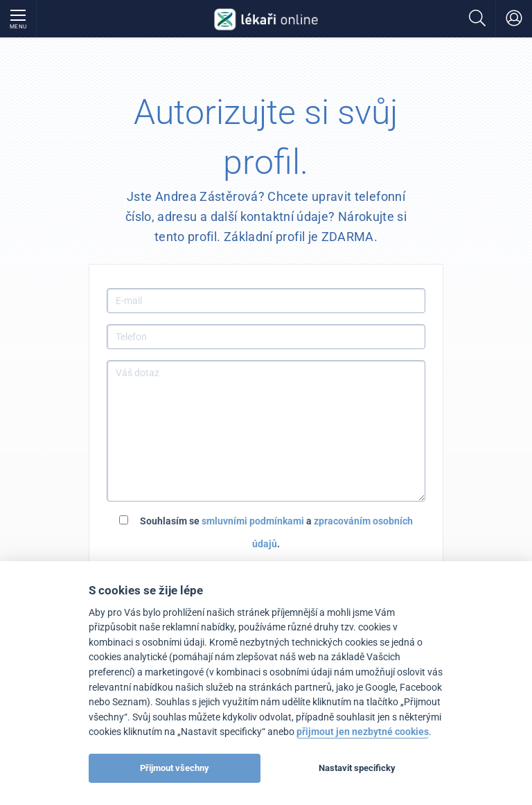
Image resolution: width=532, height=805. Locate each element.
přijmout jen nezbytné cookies (363, 732)
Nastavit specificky (357, 768)
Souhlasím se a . (266, 532)
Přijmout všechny (175, 768)
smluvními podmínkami (253, 521)
